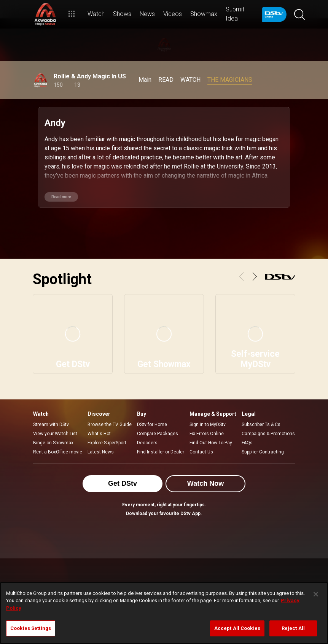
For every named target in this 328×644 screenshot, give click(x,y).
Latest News (101, 452)
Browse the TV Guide (110, 425)
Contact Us (201, 452)
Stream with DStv (51, 425)
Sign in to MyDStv (208, 425)
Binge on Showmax (53, 443)
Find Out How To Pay (211, 443)
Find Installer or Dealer (161, 452)
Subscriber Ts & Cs (261, 425)
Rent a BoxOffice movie (58, 452)
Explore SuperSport (107, 443)
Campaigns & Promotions (268, 434)
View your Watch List (55, 434)
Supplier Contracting (263, 452)
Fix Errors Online (207, 434)
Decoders (147, 443)
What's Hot (99, 434)
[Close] (316, 594)
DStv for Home (152, 425)
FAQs (247, 443)
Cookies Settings (31, 628)
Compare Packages (158, 434)
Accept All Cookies (237, 628)
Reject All (293, 628)
